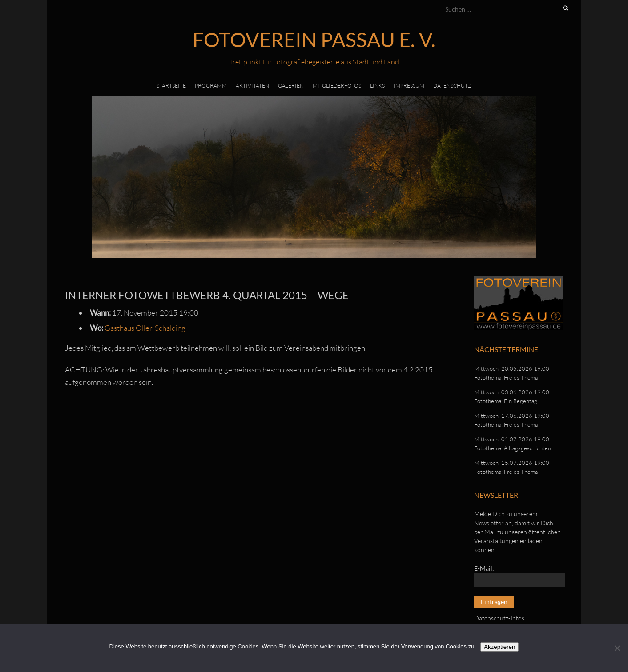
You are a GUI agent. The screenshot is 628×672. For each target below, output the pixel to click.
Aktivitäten (252, 86)
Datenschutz (452, 86)
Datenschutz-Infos (499, 618)
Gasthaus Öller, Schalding (145, 328)
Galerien (291, 86)
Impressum (409, 86)
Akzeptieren (499, 647)
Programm (211, 86)
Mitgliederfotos (337, 86)
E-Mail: (484, 568)
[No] (617, 648)
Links (377, 86)
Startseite (171, 86)
